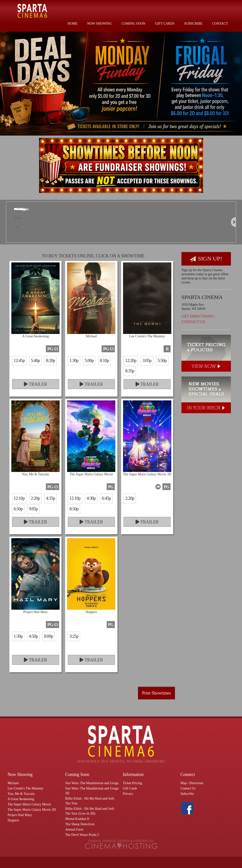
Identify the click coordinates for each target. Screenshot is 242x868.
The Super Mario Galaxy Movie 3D (32, 810)
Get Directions (197, 316)
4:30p (91, 498)
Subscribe (193, 24)
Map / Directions (192, 783)
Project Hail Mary (20, 815)
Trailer (35, 384)
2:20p (35, 498)
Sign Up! (206, 259)
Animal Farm (74, 829)
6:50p (18, 509)
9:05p (33, 509)
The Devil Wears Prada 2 (82, 835)
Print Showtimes (157, 693)
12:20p (131, 361)
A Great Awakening (21, 799)
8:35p (130, 371)
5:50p (162, 361)
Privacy (128, 794)
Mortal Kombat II (77, 819)
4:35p (51, 498)
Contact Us (193, 322)
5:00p (89, 361)
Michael (13, 783)
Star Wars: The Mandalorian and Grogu (92, 783)
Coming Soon (133, 24)
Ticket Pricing (132, 783)
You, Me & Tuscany (21, 794)
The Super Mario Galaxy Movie (29, 804)
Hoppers (13, 820)
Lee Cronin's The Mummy (26, 788)
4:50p (33, 636)
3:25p (74, 636)
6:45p (106, 498)
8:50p (74, 509)
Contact (220, 24)
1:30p (74, 361)
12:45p (19, 361)
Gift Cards (165, 24)
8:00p (48, 636)
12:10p (19, 498)
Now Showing (100, 24)
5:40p (35, 361)
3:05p (147, 361)
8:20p (51, 361)
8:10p (104, 361)
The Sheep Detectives (80, 824)
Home (73, 24)
